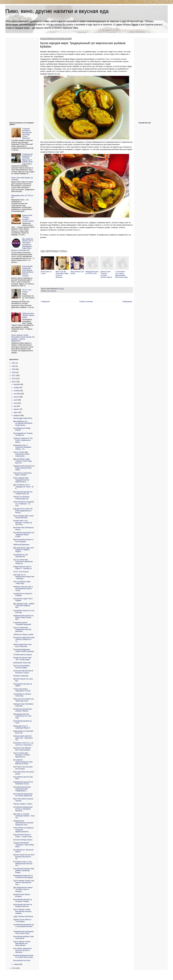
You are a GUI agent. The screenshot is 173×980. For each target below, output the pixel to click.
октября (17, 391)
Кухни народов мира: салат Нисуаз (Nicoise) (23, 517)
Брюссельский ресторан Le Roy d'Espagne (23, 540)
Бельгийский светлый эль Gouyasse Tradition (23, 900)
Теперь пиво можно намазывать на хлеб (22, 690)
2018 (14, 372)
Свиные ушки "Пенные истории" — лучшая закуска (28, 218)
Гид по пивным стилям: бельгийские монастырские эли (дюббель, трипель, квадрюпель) (23, 338)
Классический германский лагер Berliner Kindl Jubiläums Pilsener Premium (28, 271)
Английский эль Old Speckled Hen (20, 556)
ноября (17, 388)
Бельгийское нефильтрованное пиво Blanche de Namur (23, 762)
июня (16, 403)
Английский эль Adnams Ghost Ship (22, 695)
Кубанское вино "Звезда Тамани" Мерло (28, 315)
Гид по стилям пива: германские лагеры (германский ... (21, 454)
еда (48, 291)
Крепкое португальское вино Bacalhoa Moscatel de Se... (24, 857)
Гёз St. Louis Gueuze (27, 291)
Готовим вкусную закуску (22, 655)
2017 (14, 376)
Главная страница (86, 302)
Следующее (45, 302)
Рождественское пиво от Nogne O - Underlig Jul (22, 568)
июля (16, 400)
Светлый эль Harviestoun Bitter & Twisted (23, 474)
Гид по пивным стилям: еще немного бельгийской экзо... (24, 883)
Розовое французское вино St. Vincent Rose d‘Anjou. (23, 956)
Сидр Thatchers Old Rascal (23, 917)
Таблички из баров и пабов (23, 635)
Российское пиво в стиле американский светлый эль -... (23, 864)
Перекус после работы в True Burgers (22, 920)
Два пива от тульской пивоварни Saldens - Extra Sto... (24, 816)
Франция (53, 291)
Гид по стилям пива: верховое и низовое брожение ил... (22, 755)
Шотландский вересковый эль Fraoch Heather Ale (23, 795)
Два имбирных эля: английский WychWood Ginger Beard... (23, 423)
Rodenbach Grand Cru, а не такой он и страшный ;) (23, 744)
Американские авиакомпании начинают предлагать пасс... (23, 823)
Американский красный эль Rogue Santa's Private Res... (23, 618)
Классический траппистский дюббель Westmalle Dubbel (24, 871)
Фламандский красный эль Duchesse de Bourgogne (23, 877)
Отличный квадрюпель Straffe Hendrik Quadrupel (24, 650)
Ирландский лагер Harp (22, 663)
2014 (14, 968)
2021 (14, 363)
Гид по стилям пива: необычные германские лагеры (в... (23, 562)
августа (17, 397)
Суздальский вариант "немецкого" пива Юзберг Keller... (24, 845)
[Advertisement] (20, 78)
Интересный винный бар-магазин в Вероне (23, 710)
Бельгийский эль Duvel (22, 960)
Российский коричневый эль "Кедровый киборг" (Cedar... (24, 535)
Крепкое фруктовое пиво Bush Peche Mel (22, 645)
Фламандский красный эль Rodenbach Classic (23, 783)
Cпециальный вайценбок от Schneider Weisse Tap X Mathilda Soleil (27, 158)
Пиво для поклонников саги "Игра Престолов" (23, 700)
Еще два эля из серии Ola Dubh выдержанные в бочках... (23, 511)
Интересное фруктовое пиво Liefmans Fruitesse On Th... (24, 639)
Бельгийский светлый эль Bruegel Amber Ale (23, 905)
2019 (14, 369)
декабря (17, 384)
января (17, 964)
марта (16, 412)
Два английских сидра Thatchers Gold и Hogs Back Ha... (22, 461)
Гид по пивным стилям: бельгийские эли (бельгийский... (22, 944)
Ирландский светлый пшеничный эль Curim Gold (22, 716)
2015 (14, 382)
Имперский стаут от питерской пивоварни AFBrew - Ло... (22, 447)
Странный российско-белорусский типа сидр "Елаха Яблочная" (27, 133)
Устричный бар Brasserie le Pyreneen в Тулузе (23, 672)
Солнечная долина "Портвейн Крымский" (22, 623)
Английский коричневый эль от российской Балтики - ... (24, 927)
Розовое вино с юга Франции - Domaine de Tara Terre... (23, 523)
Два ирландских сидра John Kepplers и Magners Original (24, 550)
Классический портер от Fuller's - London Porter (23, 836)
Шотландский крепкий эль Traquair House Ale (23, 493)
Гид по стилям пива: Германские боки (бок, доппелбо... (23, 630)
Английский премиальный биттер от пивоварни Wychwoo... (23, 809)
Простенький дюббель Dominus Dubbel (22, 667)
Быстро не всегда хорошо (23, 840)
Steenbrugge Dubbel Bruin (23, 418)
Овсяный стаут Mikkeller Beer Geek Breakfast (22, 749)
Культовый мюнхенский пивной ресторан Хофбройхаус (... (22, 789)
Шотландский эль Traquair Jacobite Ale (23, 434)
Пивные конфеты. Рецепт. (23, 804)
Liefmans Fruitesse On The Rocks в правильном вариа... (23, 440)
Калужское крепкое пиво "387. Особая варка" (22, 659)
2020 (14, 366)
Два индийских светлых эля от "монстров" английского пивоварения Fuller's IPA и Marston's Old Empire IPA (22, 245)
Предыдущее (127, 302)
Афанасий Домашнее (21, 545)
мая (15, 406)
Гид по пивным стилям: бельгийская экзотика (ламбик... (22, 911)
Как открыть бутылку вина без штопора (23, 768)
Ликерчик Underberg (21, 676)
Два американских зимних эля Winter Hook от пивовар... (23, 889)
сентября (17, 394)
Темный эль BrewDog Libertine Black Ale (21, 498)
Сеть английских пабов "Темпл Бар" (22, 583)
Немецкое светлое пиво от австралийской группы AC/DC (23, 589)
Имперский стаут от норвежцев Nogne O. (22, 727)
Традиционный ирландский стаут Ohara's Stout (23, 932)
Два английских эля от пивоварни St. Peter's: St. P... (24, 487)
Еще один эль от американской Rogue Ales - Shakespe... (24, 577)
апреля (17, 409)
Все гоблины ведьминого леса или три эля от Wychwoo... (22, 950)
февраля (17, 415)
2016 (14, 379)
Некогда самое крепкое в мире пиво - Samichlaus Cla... (23, 738)
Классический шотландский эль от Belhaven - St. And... (24, 504)
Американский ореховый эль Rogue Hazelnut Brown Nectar (24, 468)
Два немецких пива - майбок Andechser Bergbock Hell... (24, 606)
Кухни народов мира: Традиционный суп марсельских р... (21, 480)
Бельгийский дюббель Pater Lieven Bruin (24, 937)
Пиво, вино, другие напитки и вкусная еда (57, 11)
